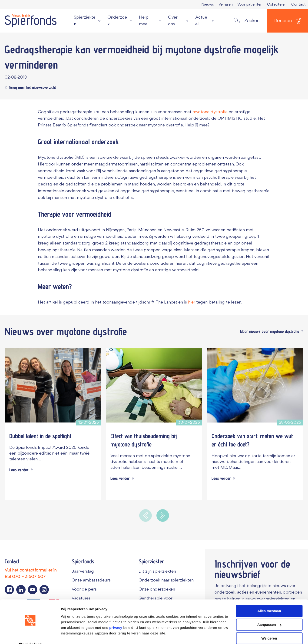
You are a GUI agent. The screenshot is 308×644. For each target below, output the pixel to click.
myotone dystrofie (210, 112)
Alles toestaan (269, 600)
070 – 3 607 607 (29, 577)
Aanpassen (269, 614)
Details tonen (72, 635)
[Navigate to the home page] (31, 21)
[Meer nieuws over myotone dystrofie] (271, 332)
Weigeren (269, 627)
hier (192, 302)
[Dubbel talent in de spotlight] (53, 385)
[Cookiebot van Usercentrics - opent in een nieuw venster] (30, 635)
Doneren (287, 21)
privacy (116, 616)
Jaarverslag (83, 571)
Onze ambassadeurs (91, 581)
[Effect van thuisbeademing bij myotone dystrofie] (154, 385)
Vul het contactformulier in (31, 570)
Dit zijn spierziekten (157, 571)
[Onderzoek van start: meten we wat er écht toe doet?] (255, 385)
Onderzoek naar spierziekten (166, 581)
